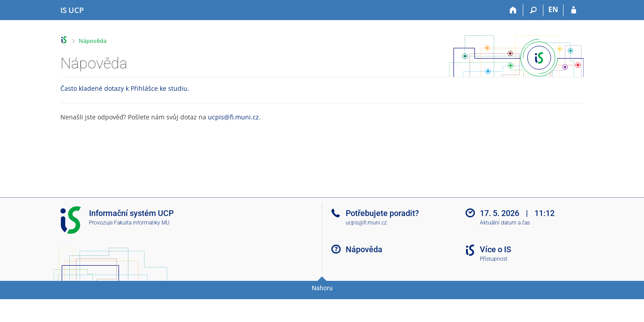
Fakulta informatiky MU (142, 223)
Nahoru (322, 288)
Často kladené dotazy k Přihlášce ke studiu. (125, 88)
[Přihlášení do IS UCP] (574, 10)
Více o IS (496, 249)
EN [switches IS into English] (553, 9)
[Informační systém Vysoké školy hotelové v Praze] (72, 10)
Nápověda (93, 41)
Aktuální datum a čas (505, 223)
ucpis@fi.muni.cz (233, 117)
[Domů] (513, 10)
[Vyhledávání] (533, 10)
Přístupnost (494, 259)
